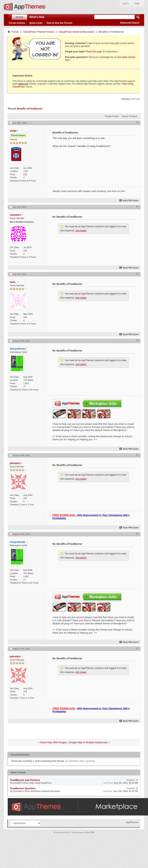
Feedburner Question (23, 788)
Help (137, 3)
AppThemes (132, 822)
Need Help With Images (53, 742)
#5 (137, 455)
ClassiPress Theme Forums (39, 32)
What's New (37, 17)
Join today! (81, 231)
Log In (126, 3)
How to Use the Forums (59, 23)
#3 (137, 274)
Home (20, 17)
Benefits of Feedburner (30, 109)
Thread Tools (111, 116)
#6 (137, 534)
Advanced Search (130, 23)
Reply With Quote (129, 201)
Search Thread (129, 116)
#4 (137, 340)
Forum (15, 32)
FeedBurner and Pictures (25, 780)
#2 (137, 207)
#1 (137, 122)
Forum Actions (17, 23)
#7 (137, 648)
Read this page (94, 52)
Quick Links (36, 23)
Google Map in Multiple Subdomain (88, 742)
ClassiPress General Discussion (76, 32)
